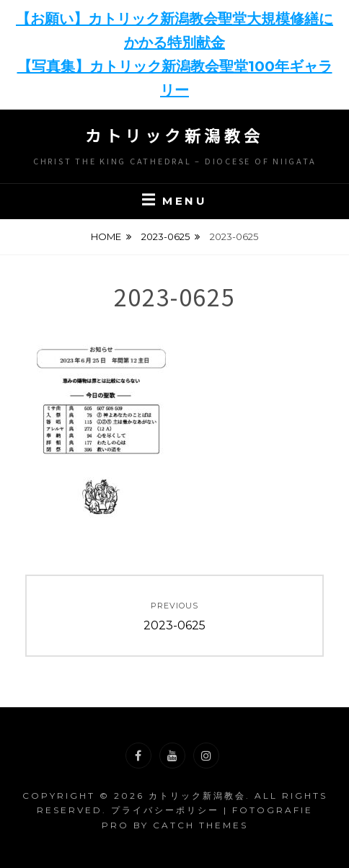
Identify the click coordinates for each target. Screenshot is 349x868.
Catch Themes (200, 825)
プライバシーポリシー (165, 810)
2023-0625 (165, 236)
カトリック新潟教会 (174, 135)
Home (106, 236)
